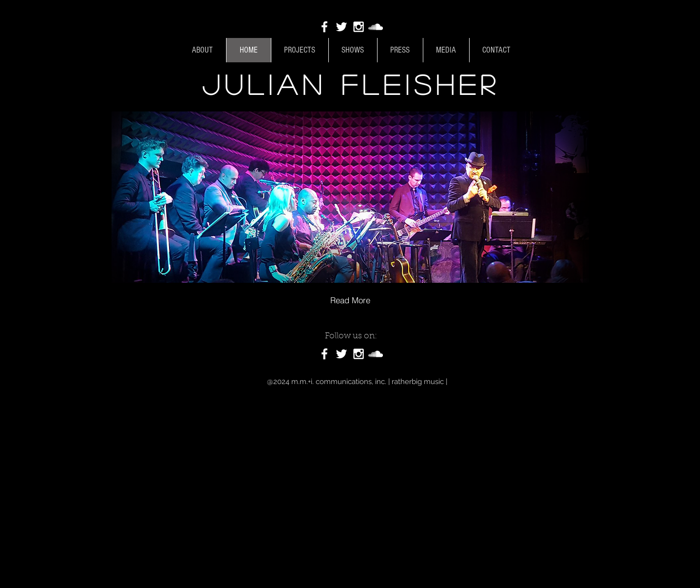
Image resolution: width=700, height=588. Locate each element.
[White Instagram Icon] (359, 27)
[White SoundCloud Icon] (376, 27)
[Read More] (350, 300)
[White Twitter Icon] (341, 27)
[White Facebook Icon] (324, 27)
